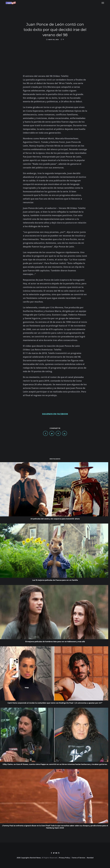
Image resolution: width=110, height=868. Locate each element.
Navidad (90, 858)
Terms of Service (78, 858)
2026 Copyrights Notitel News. (29, 858)
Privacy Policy (64, 858)
